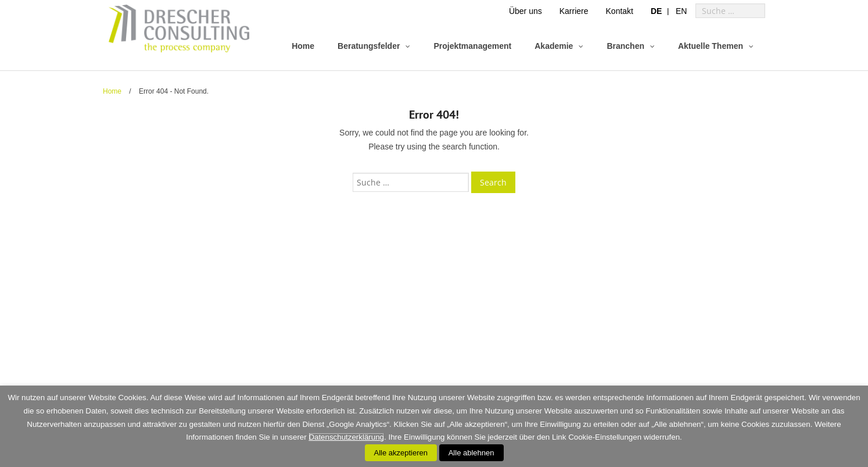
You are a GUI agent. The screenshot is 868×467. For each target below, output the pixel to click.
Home (112, 91)
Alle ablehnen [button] (471, 453)
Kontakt (620, 11)
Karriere (574, 11)
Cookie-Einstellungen (605, 437)
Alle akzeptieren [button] (401, 453)
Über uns (526, 11)
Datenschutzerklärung (346, 437)
